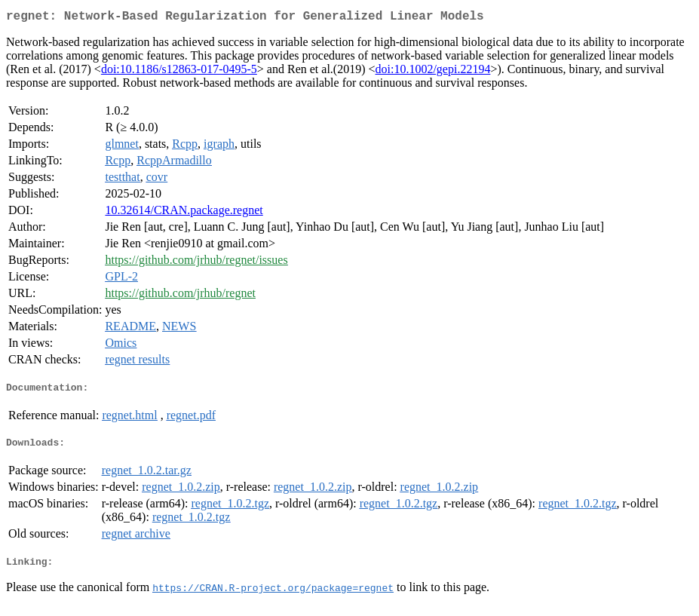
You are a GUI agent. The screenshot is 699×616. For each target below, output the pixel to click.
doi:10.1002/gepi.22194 (433, 72)
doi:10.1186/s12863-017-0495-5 (179, 72)
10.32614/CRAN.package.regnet (184, 213)
